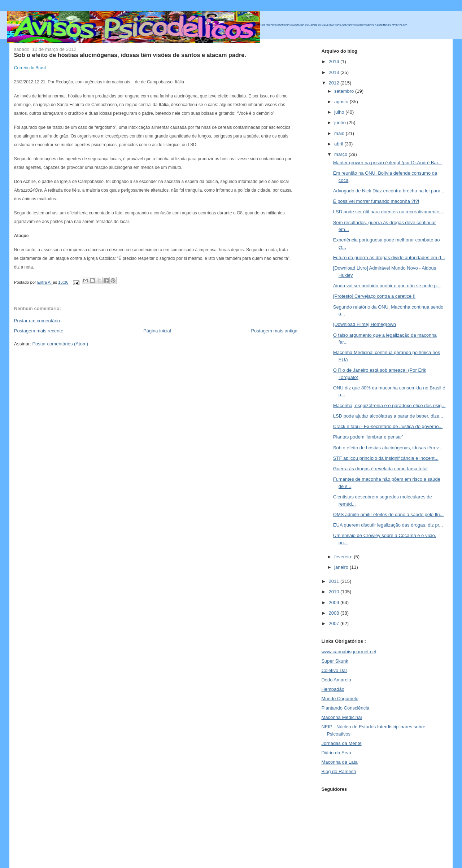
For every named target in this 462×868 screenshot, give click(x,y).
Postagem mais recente (39, 331)
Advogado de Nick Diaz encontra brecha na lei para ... (389, 191)
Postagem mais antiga (274, 331)
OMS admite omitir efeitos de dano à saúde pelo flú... (388, 514)
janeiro (342, 567)
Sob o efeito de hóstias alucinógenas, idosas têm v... (388, 448)
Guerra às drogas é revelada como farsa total (380, 469)
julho (340, 112)
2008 (334, 613)
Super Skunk (335, 661)
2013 (334, 72)
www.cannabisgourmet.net (349, 652)
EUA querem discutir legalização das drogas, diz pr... (388, 525)
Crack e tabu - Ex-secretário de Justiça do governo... (388, 426)
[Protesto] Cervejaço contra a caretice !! (374, 296)
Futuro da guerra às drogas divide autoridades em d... (389, 258)
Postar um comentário (37, 321)
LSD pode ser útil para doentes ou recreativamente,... (389, 212)
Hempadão (333, 689)
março (341, 154)
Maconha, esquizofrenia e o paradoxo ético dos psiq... (389, 405)
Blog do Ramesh (339, 771)
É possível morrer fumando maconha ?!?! (376, 201)
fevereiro (344, 557)
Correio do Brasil (30, 68)
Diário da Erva (336, 753)
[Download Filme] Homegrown (365, 324)
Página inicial (157, 331)
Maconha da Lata (339, 762)
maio (340, 133)
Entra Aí (45, 282)
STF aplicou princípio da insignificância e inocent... (386, 458)
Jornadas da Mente (341, 743)
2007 (334, 623)
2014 (334, 62)
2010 (334, 592)
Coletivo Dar (334, 670)
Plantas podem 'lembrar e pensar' (368, 437)
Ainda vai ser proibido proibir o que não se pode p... (387, 286)
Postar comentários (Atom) (60, 344)
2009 (334, 603)
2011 (334, 581)
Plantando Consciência (345, 708)
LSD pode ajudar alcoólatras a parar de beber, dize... (388, 416)
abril (339, 144)
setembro (345, 91)
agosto (342, 102)
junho (341, 123)
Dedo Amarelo (336, 680)
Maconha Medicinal (341, 717)
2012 (334, 83)
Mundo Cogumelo (340, 699)
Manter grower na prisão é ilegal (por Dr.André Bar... (387, 163)
